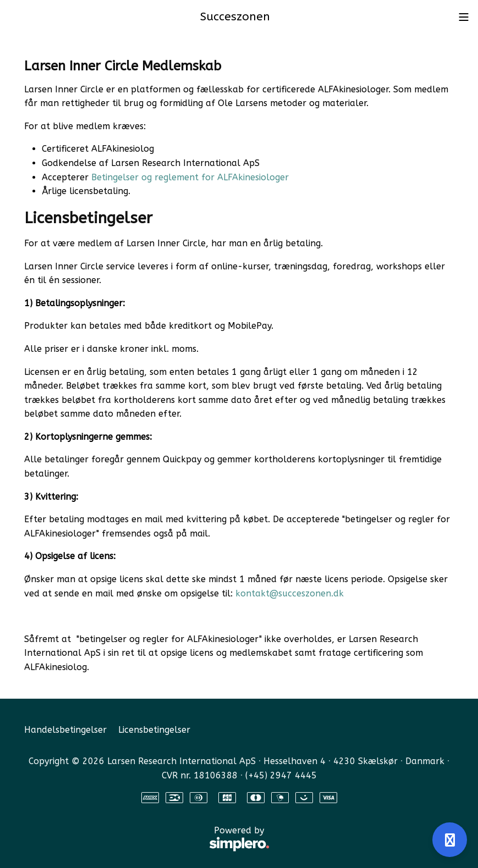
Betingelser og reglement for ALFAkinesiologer (190, 177)
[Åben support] (450, 840)
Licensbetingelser (154, 730)
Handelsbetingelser (65, 730)
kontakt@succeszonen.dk (291, 593)
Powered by (147, 839)
